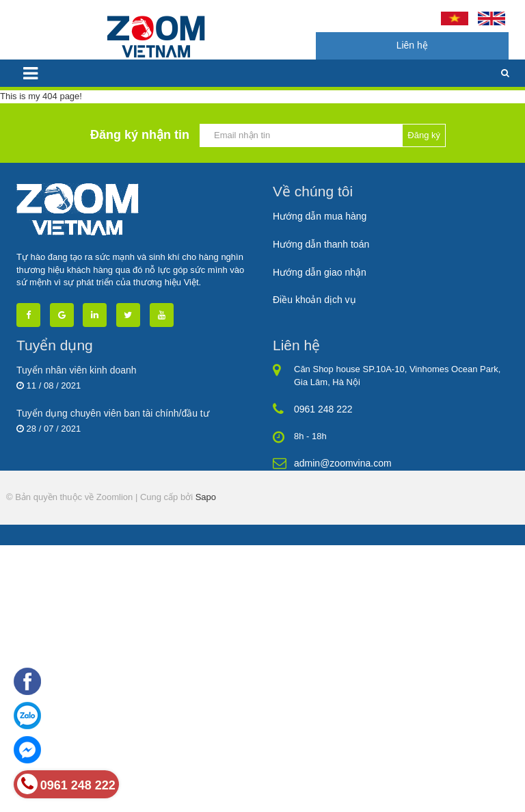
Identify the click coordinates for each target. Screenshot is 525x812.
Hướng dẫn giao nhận (320, 272)
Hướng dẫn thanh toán (321, 244)
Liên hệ (412, 45)
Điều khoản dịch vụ (314, 300)
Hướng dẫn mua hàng (320, 216)
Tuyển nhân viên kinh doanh (77, 370)
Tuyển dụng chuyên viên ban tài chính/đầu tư (113, 413)
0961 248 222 (323, 409)
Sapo (206, 497)
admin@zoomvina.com (343, 463)
